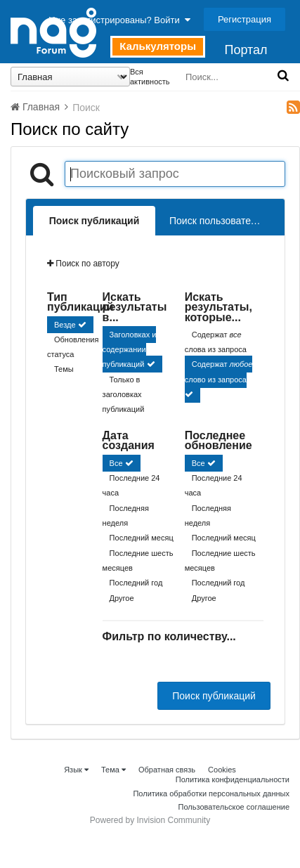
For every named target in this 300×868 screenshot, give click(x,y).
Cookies (222, 770)
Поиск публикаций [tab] (94, 221)
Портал (246, 50)
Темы (64, 370)
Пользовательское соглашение (234, 807)
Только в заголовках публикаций (124, 395)
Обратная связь (167, 770)
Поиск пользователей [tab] (218, 221)
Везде (65, 325)
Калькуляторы (158, 46)
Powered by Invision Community (150, 820)
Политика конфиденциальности (233, 779)
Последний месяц (142, 538)
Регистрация (244, 19)
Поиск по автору (83, 264)
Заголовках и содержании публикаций (130, 350)
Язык (76, 770)
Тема (113, 770)
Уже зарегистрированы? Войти (120, 20)
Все (116, 463)
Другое (122, 598)
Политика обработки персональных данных (211, 793)
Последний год (136, 583)
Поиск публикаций (214, 696)
